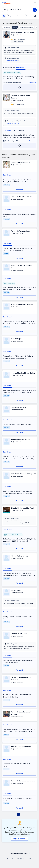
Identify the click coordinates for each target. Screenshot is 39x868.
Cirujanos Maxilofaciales (19, 859)
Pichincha (6, 27)
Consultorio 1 (21, 68)
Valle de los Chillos (27, 27)
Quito (15, 27)
